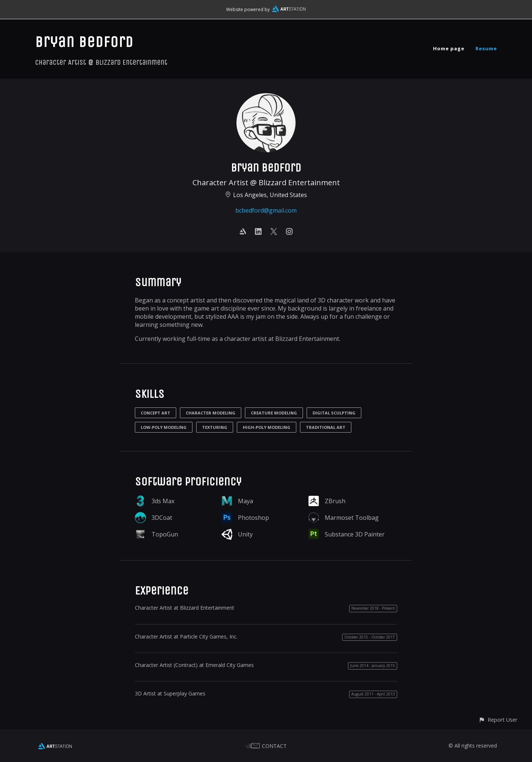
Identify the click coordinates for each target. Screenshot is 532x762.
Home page (449, 48)
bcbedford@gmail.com (266, 210)
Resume (486, 48)
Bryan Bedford (84, 42)
